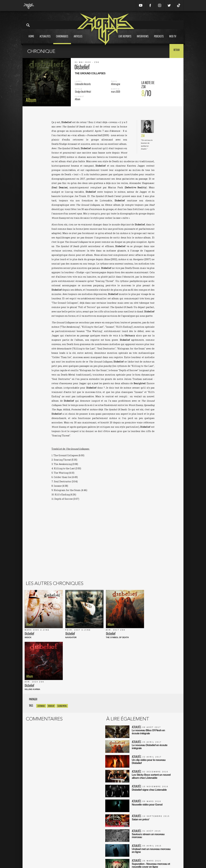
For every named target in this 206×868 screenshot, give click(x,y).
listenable (41, 644)
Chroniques (62, 39)
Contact (76, 860)
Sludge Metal (62, 644)
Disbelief (51, 644)
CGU (75, 850)
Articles (78, 39)
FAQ (75, 856)
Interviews (143, 39)
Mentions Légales (81, 846)
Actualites (45, 39)
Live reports (125, 39)
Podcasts (159, 39)
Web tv (173, 39)
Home (31, 39)
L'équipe (77, 853)
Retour (176, 51)
